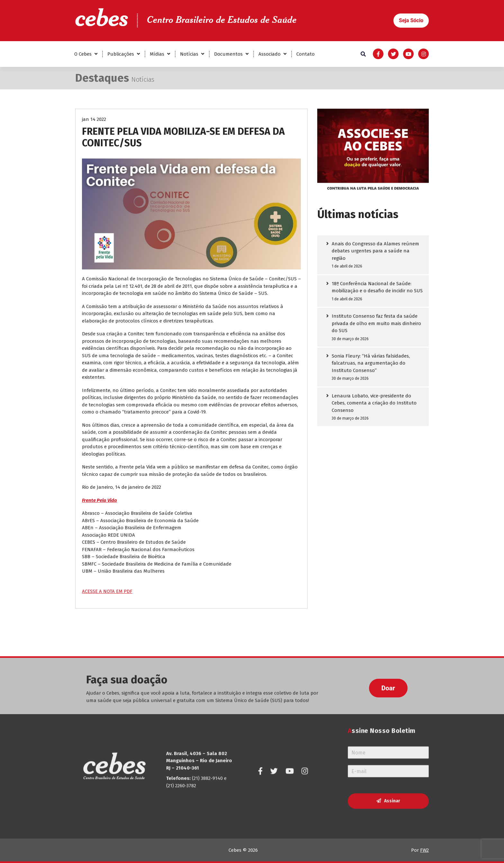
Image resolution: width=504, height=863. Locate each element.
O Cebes (83, 54)
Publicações (121, 54)
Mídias (157, 54)
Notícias (189, 54)
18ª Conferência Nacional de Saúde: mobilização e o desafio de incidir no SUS (377, 287)
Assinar (392, 745)
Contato (306, 54)
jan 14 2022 (94, 119)
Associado (270, 54)
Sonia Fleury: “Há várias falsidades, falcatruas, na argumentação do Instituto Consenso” (371, 363)
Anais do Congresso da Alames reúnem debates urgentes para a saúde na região (375, 251)
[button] (411, 21)
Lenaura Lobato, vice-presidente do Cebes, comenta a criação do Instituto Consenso (374, 403)
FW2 (424, 850)
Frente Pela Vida (99, 500)
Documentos (228, 54)
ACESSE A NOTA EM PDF (107, 591)
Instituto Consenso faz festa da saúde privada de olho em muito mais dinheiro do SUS (376, 323)
